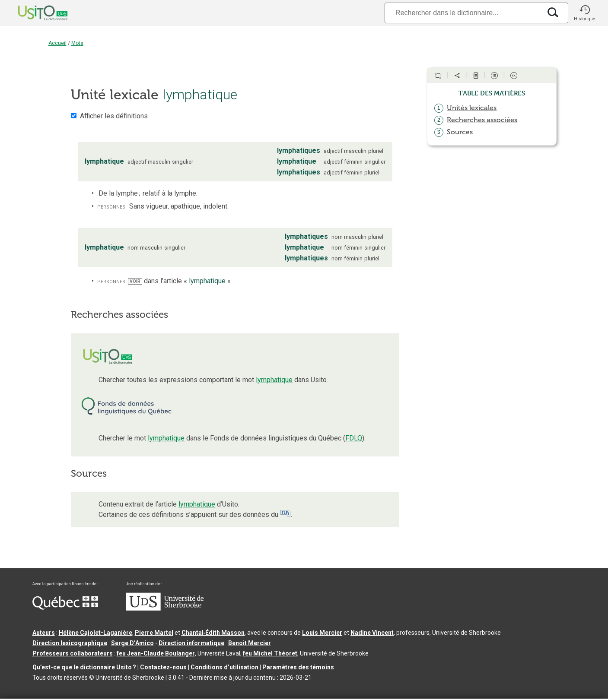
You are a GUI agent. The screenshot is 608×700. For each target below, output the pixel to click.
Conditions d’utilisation (224, 667)
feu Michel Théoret (270, 653)
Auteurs (44, 633)
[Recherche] (463, 13)
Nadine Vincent (372, 633)
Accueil (57, 43)
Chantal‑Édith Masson (213, 633)
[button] (585, 13)
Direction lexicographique (70, 643)
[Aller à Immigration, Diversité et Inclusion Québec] (65, 608)
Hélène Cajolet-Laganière (95, 633)
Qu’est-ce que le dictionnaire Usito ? (84, 667)
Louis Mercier (322, 633)
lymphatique (274, 380)
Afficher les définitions (114, 116)
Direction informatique (191, 643)
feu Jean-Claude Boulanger (156, 653)
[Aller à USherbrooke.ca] (165, 608)
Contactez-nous (163, 667)
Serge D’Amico (132, 643)
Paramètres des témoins (298, 667)
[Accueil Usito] (33, 13)
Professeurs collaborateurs (73, 653)
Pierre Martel (154, 633)
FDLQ (354, 438)
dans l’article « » (179, 281)
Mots (77, 43)
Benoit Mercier (250, 643)
